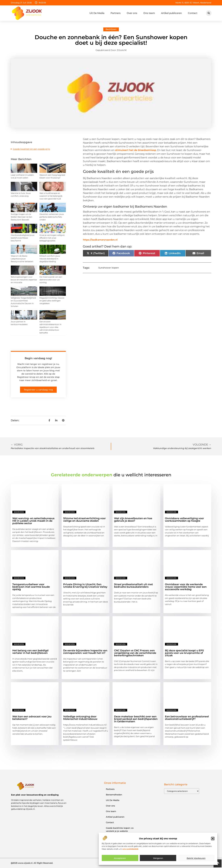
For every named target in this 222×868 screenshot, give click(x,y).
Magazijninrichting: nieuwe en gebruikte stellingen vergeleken (52, 301)
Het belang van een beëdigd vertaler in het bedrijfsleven (30, 652)
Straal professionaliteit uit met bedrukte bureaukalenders (134, 586)
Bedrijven (111, 29)
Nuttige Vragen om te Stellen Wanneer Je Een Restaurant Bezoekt (22, 217)
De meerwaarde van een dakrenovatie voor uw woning (51, 280)
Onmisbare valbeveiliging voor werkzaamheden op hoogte (184, 520)
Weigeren (158, 859)
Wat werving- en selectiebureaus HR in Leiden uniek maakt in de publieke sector (33, 521)
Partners (116, 13)
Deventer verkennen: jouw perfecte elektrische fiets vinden (52, 217)
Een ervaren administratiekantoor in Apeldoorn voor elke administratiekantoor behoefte (50, 327)
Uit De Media (97, 13)
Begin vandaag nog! (38, 358)
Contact (193, 13)
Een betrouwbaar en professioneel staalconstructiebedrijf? (187, 718)
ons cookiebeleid (130, 850)
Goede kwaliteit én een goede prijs (31, 149)
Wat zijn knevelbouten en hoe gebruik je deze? (133, 520)
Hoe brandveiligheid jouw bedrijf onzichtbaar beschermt (23, 238)
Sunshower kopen (109, 268)
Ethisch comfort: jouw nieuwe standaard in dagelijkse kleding (50, 259)
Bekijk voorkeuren (196, 859)
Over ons (132, 13)
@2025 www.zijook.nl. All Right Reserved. (32, 863)
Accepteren (120, 859)
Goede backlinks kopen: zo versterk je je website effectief (120, 831)
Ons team (149, 13)
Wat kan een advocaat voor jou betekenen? (32, 718)
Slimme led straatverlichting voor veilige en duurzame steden (84, 520)
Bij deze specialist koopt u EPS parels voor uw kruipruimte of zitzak (184, 653)
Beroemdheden (114, 795)
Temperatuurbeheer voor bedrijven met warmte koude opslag (31, 587)
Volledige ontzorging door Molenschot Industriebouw (80, 718)
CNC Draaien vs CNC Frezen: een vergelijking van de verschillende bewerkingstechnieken (135, 653)
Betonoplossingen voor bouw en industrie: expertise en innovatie (24, 280)
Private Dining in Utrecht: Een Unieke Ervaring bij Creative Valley (85, 586)
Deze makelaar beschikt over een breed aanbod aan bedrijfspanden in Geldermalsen (136, 719)
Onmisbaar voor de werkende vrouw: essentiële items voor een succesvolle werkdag (186, 587)
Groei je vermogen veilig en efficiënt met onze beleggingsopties (52, 238)
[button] (213, 840)
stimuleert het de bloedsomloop (136, 150)
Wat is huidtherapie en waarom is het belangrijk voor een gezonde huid (51, 196)
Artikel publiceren (171, 13)
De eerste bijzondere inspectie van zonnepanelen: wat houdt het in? (85, 652)
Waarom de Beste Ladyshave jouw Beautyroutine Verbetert (22, 259)
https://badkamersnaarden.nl (100, 240)
